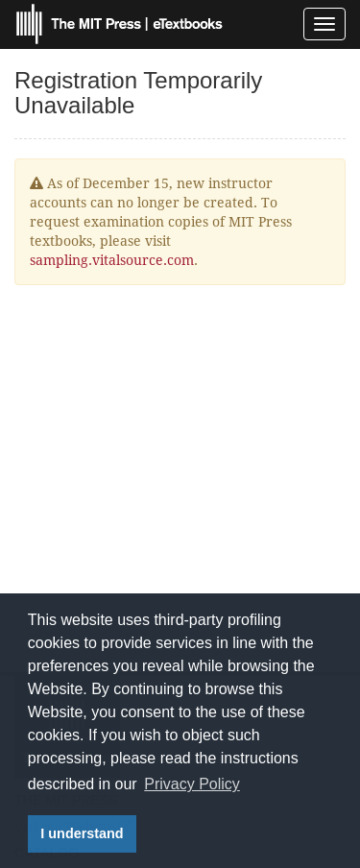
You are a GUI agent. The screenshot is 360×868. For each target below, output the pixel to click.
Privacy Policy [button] (192, 784)
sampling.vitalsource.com (112, 260)
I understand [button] (82, 833)
